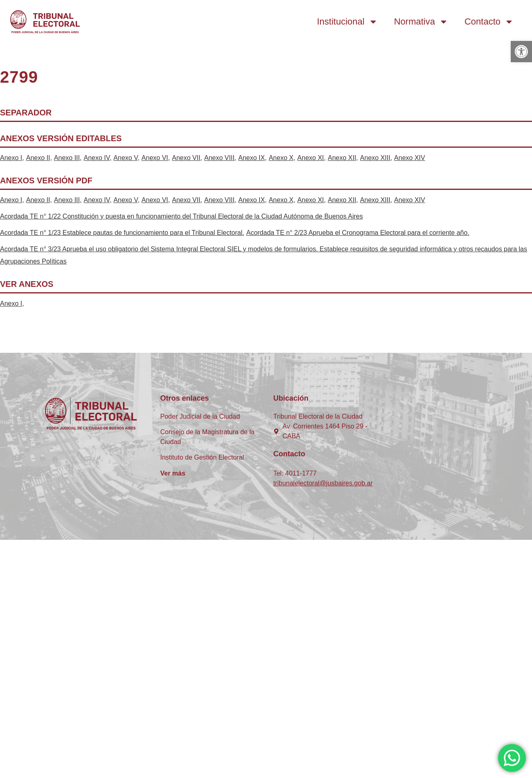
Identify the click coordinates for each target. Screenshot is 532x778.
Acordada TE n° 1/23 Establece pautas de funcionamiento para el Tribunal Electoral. (122, 233)
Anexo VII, (187, 158)
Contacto (489, 22)
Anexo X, (282, 158)
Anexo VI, (156, 158)
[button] (521, 52)
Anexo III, (68, 158)
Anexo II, (39, 158)
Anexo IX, (252, 158)
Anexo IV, (97, 158)
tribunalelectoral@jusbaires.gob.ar (323, 483)
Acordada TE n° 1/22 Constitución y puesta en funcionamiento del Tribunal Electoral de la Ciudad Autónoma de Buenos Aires (181, 216)
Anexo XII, (343, 158)
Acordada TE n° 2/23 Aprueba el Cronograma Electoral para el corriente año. (358, 233)
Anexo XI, (312, 158)
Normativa (421, 22)
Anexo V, (126, 158)
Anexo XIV (410, 158)
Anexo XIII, (376, 158)
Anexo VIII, (220, 158)
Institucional (347, 22)
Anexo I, (12, 158)
